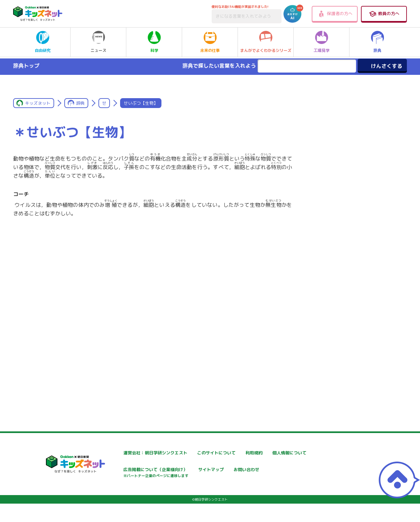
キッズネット (38, 103)
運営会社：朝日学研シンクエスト (137, 453)
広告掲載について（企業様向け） (216, 474)
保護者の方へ (335, 14)
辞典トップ (26, 66)
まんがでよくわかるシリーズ (266, 42)
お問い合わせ (117, 493)
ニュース (98, 42)
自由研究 (43, 42)
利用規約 (270, 453)
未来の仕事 (210, 42)
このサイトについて (202, 453)
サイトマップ (274, 470)
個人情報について (121, 470)
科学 (154, 42)
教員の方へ (384, 14)
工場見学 (322, 42)
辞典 (377, 42)
